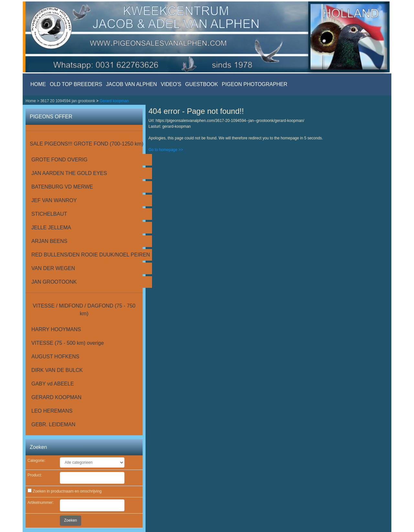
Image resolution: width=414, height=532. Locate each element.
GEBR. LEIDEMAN (53, 424)
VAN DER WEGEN (53, 268)
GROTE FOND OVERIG (59, 160)
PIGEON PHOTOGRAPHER (255, 84)
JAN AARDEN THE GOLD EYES (69, 173)
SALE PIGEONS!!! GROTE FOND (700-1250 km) (87, 144)
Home (31, 101)
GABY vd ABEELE (53, 384)
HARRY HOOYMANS (56, 329)
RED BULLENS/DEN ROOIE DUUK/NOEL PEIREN (91, 255)
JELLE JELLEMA (51, 228)
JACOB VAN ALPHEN (131, 84)
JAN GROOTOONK (54, 282)
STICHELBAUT (49, 214)
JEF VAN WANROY (54, 200)
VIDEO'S (171, 84)
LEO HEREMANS (52, 411)
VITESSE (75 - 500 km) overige (68, 343)
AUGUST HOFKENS (55, 357)
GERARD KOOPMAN (56, 397)
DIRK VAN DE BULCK (57, 370)
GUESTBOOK (201, 84)
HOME (38, 84)
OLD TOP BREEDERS (76, 84)
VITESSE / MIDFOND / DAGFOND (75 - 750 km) (84, 310)
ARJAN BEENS (49, 241)
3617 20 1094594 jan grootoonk (68, 101)
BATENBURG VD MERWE (62, 187)
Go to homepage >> (166, 150)
